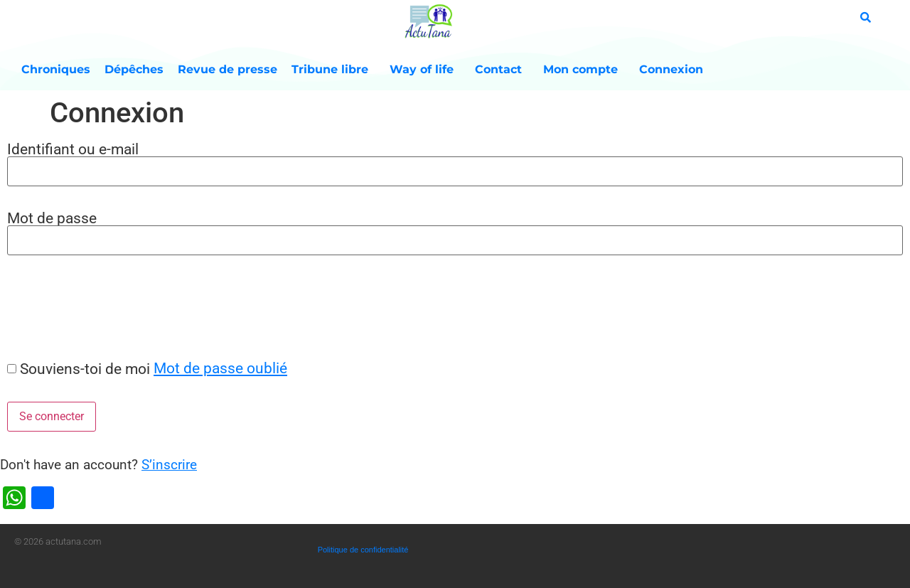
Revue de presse (227, 69)
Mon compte (584, 70)
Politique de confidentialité (363, 550)
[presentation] (108, 307)
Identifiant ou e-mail (73, 149)
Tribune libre (333, 70)
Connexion (671, 69)
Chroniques (56, 69)
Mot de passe (52, 218)
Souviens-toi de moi (85, 369)
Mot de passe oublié (220, 368)
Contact (502, 70)
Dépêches (134, 69)
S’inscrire (169, 465)
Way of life (425, 70)
